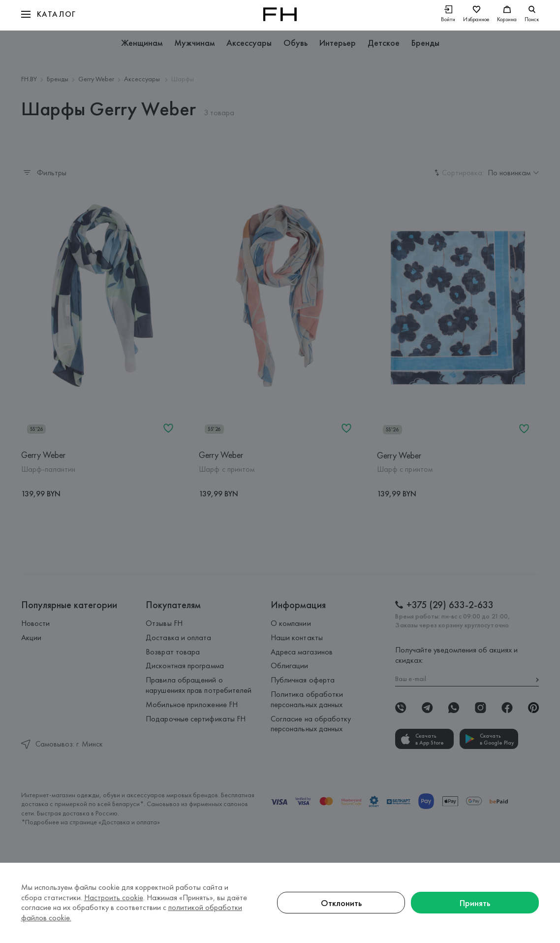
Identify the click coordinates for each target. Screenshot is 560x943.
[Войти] (448, 15)
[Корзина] (507, 15)
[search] (532, 14)
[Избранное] (476, 15)
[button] (49, 14)
